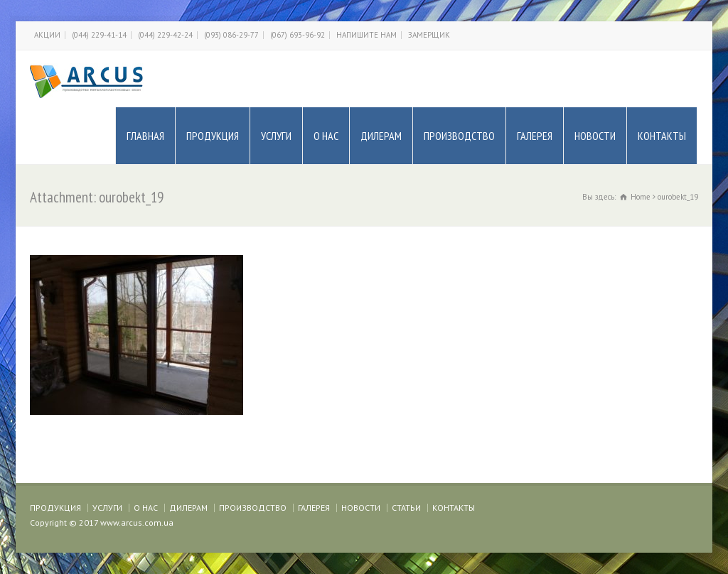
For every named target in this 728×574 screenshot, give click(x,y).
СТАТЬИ (406, 508)
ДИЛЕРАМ (381, 136)
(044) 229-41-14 (99, 35)
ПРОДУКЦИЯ (213, 136)
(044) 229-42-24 (165, 35)
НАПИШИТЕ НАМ (366, 35)
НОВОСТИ (595, 136)
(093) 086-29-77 (231, 35)
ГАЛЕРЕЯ (535, 136)
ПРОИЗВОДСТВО (459, 136)
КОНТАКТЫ (662, 136)
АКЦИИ (47, 35)
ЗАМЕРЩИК (429, 35)
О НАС (326, 136)
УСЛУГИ (276, 136)
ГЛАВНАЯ (145, 136)
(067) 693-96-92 (298, 35)
